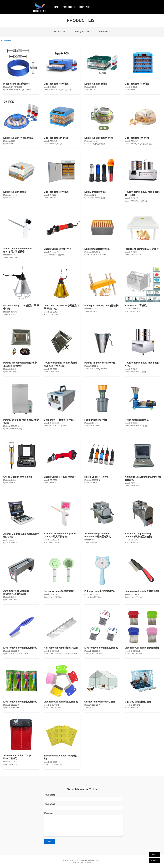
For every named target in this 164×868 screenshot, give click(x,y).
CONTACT (85, 7)
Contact (155, 861)
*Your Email (49, 804)
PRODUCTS (69, 7)
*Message (48, 813)
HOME (55, 7)
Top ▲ (155, 855)
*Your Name (49, 795)
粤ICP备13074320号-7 (82, 862)
